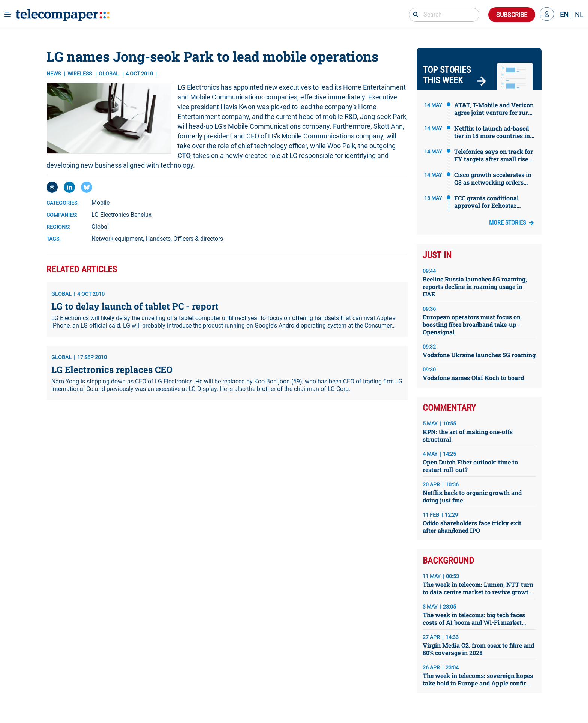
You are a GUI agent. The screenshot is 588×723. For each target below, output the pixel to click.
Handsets (158, 239)
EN (564, 15)
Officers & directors (198, 239)
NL (579, 15)
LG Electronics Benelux (121, 215)
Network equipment (117, 239)
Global (100, 227)
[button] (547, 15)
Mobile (100, 203)
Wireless (80, 74)
